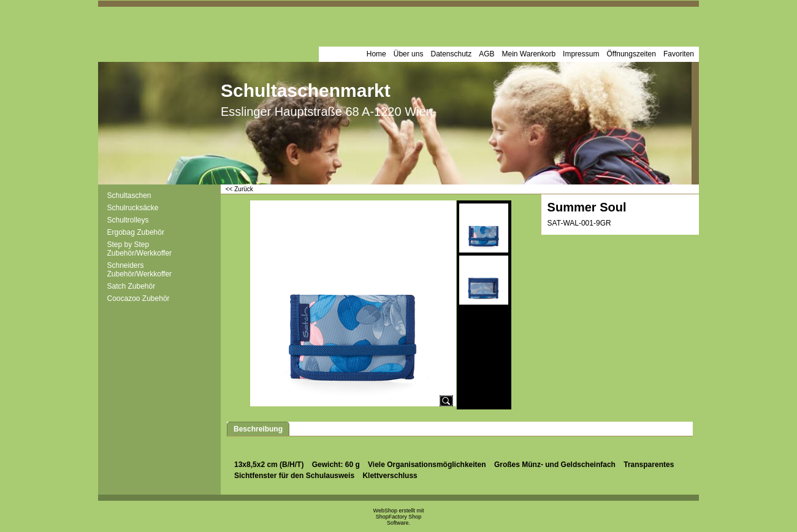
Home (376, 54)
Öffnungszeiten (631, 54)
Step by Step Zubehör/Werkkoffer (140, 249)
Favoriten (679, 54)
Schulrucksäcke (133, 208)
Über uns (409, 54)
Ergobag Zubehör (136, 232)
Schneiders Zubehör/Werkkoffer (140, 270)
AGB (486, 54)
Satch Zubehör (132, 286)
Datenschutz (451, 54)
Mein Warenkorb (529, 54)
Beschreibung (258, 429)
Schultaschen (129, 196)
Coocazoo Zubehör (139, 298)
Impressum (581, 54)
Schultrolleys (128, 220)
